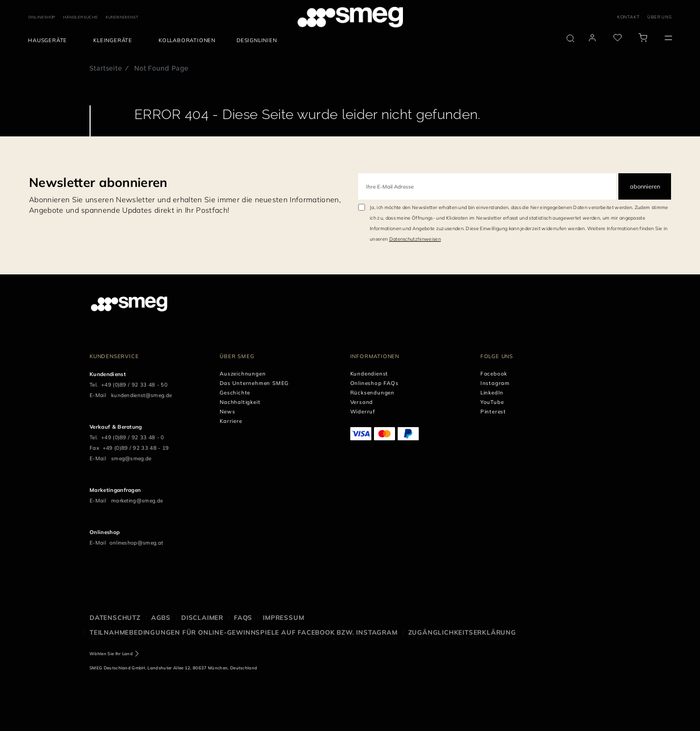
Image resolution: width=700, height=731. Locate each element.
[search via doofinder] (570, 38)
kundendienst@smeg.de (141, 395)
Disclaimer (202, 618)
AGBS (161, 618)
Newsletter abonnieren (98, 182)
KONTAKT (629, 17)
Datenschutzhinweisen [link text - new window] (415, 239)
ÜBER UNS (659, 17)
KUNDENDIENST (122, 17)
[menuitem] (50, 41)
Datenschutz (115, 618)
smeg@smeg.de (131, 458)
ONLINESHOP (42, 17)
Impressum (283, 618)
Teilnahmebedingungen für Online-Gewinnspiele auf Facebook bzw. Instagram (244, 632)
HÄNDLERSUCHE (81, 17)
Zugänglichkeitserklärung (462, 632)
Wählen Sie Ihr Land (111, 654)
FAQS (243, 618)
